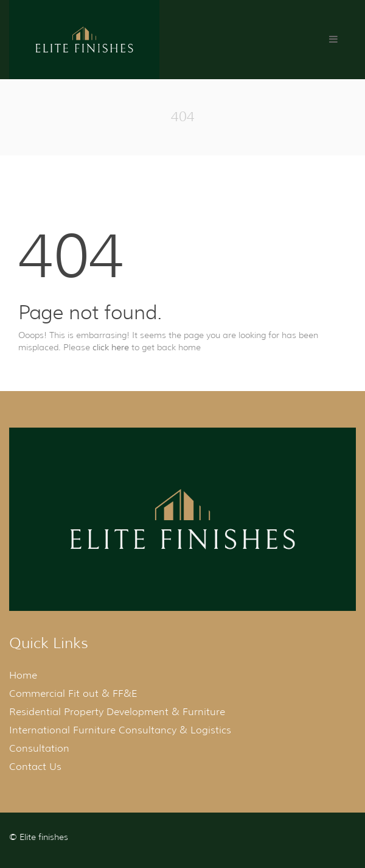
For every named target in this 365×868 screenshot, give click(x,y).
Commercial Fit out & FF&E (73, 693)
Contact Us (35, 767)
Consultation (39, 748)
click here (111, 347)
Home (23, 675)
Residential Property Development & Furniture (117, 712)
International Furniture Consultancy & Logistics (120, 730)
